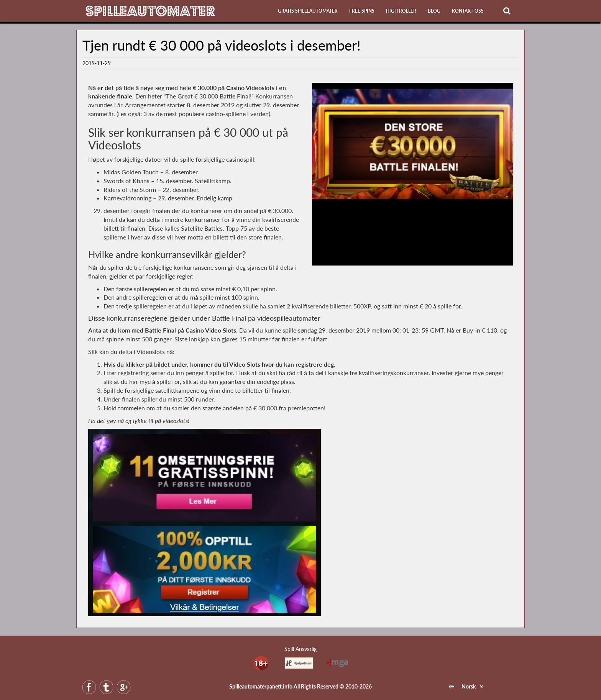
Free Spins (362, 11)
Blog (434, 11)
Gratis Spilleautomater (308, 11)
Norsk (462, 686)
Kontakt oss (468, 11)
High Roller (401, 11)
